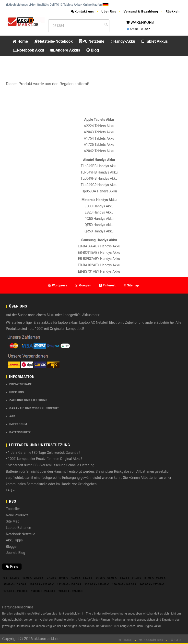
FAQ (176, 640)
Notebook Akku (28, 50)
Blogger (12, 547)
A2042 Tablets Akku (99, 151)
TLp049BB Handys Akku (99, 166)
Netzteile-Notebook (53, 41)
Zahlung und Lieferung (28, 400)
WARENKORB (142, 22)
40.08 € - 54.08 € (82, 578)
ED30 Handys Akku (99, 206)
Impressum (18, 424)
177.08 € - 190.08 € (16, 591)
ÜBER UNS (17, 392)
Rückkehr (173, 11)
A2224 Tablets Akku (99, 126)
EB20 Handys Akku (99, 212)
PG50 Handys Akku (99, 219)
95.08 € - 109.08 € (15, 584)
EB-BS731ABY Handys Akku (99, 271)
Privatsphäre (21, 384)
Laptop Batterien (18, 528)
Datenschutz (20, 432)
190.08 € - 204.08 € (43, 591)
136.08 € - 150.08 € (97, 584)
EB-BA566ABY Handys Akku (99, 246)
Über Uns (109, 11)
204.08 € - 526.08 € (71, 591)
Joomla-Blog (16, 553)
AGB (12, 416)
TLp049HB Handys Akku (99, 178)
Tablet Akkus (155, 41)
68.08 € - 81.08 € (130, 578)
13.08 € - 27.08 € (33, 578)
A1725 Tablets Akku (99, 145)
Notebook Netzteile (21, 534)
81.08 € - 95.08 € (155, 578)
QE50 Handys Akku (99, 225)
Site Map (13, 521)
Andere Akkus (65, 50)
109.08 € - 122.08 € (41, 584)
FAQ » (10, 490)
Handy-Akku (123, 41)
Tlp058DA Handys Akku (99, 191)
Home (20, 41)
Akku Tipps (14, 540)
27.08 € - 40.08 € (57, 578)
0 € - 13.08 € (11, 578)
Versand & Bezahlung (141, 11)
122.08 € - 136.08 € (69, 584)
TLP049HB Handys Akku (99, 172)
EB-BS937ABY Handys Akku (99, 259)
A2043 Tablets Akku (99, 132)
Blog (93, 50)
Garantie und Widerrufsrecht (34, 408)
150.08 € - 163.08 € (124, 584)
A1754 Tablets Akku (99, 138)
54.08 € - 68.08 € (106, 578)
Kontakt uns (82, 11)
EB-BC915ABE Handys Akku (99, 253)
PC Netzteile (92, 41)
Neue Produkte (17, 515)
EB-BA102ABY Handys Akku (99, 265)
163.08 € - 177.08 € (152, 584)
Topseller (13, 509)
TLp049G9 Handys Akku (99, 185)
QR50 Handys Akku (99, 231)
